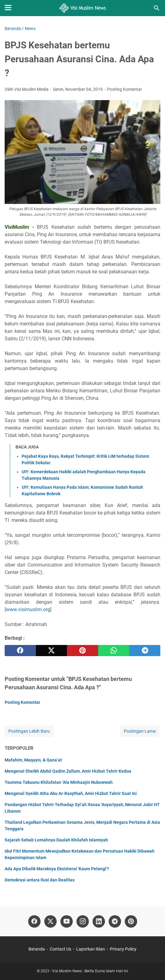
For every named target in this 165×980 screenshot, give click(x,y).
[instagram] (83, 921)
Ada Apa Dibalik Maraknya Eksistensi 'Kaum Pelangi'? (57, 869)
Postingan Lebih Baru (29, 731)
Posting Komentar (125, 89)
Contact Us (61, 949)
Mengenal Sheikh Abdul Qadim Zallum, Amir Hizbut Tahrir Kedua (68, 771)
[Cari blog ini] (157, 8)
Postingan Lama (140, 731)
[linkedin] (99, 921)
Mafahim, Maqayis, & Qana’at (33, 760)
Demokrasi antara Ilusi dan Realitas (40, 880)
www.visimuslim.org (28, 609)
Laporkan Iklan (91, 949)
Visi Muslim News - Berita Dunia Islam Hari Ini (90, 971)
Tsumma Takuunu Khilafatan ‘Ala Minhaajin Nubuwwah (59, 782)
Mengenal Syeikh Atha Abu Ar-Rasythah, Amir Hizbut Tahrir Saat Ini (71, 793)
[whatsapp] (114, 651)
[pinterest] (82, 651)
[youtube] (67, 921)
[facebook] (20, 651)
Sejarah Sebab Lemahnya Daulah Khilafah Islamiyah (56, 840)
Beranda (37, 949)
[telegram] (145, 651)
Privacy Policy (123, 949)
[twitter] (52, 651)
